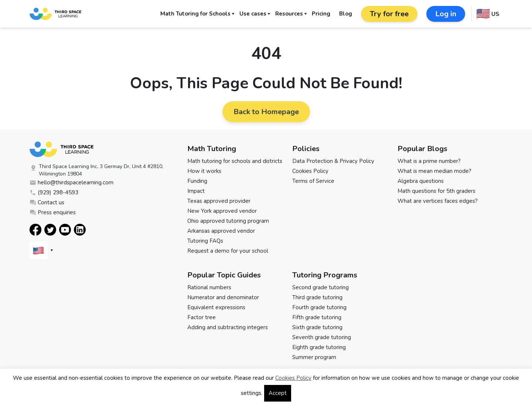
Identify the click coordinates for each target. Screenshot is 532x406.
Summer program (314, 357)
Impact (196, 191)
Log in (446, 14)
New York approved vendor (222, 211)
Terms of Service (313, 181)
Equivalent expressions (216, 307)
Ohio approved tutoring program (228, 221)
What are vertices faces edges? (438, 201)
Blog (346, 14)
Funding (197, 181)
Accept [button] (278, 393)
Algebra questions (421, 181)
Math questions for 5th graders (436, 191)
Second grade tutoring (320, 287)
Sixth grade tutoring (317, 327)
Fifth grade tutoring (317, 317)
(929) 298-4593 (54, 192)
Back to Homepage (266, 112)
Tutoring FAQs (205, 241)
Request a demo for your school (228, 251)
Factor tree (202, 317)
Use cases (253, 14)
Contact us (47, 202)
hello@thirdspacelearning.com (71, 182)
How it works (204, 171)
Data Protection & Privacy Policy (333, 161)
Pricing (321, 14)
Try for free (389, 14)
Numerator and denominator (223, 297)
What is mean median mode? (434, 171)
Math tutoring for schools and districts (235, 161)
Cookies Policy (310, 171)
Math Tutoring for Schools (195, 14)
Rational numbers (209, 287)
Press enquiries (53, 212)
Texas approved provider (219, 201)
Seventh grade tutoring (322, 337)
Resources (289, 14)
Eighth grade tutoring (319, 347)
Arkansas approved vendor (221, 231)
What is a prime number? (429, 161)
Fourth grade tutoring (319, 307)
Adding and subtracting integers (228, 327)
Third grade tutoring (317, 297)
